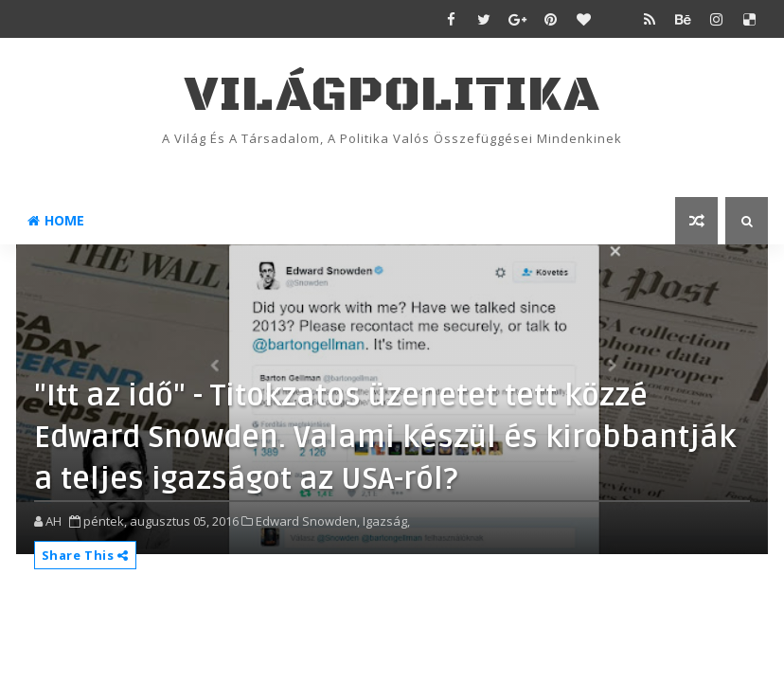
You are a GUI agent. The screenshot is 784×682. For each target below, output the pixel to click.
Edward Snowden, (308, 521)
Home (56, 220)
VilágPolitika (392, 95)
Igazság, (386, 521)
